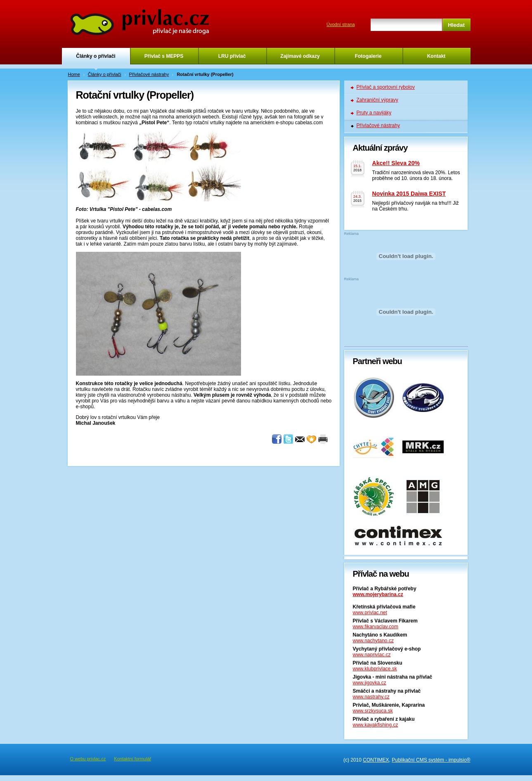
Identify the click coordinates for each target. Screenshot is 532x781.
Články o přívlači (96, 56)
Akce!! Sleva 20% (396, 163)
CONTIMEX (376, 760)
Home (74, 74)
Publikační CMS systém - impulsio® (431, 760)
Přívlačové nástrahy (149, 74)
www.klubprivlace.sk (375, 669)
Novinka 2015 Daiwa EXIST (409, 194)
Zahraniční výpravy (377, 100)
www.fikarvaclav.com (376, 627)
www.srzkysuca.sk (373, 711)
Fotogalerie (368, 56)
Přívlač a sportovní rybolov (386, 87)
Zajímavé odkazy (300, 56)
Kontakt (436, 56)
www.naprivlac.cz (372, 655)
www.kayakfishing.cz (376, 725)
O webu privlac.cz (88, 759)
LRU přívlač (232, 56)
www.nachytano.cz (373, 641)
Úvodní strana (340, 24)
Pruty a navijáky (374, 113)
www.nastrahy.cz (371, 697)
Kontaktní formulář (132, 759)
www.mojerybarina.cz (378, 594)
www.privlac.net (370, 613)
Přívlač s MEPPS (164, 56)
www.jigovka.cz (370, 683)
